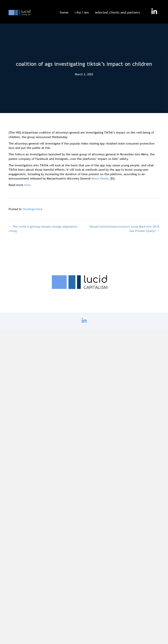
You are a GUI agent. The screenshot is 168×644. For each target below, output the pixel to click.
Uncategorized (32, 209)
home (64, 12)
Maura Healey (100, 178)
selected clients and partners (117, 12)
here (27, 185)
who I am (82, 12)
